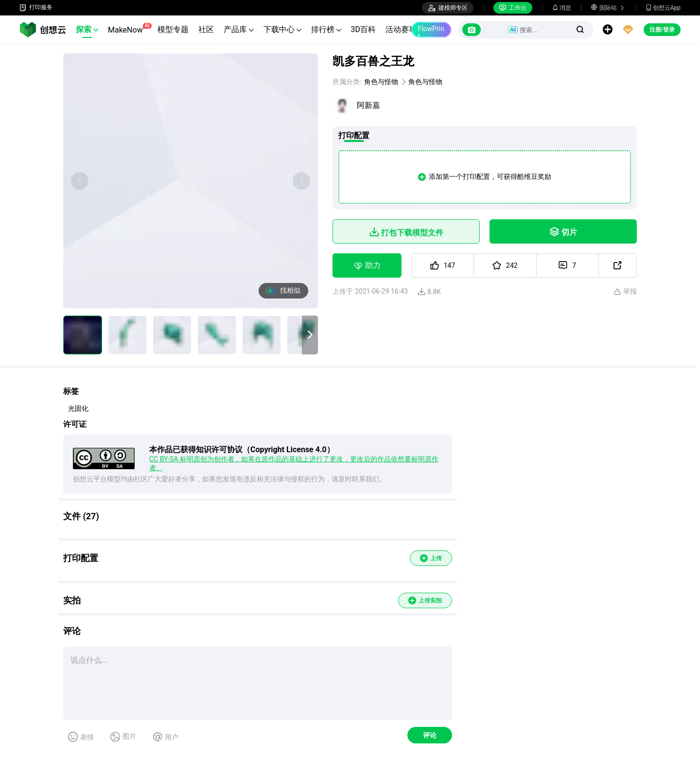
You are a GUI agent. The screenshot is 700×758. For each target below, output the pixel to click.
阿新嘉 (368, 105)
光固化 (78, 408)
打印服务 (36, 8)
